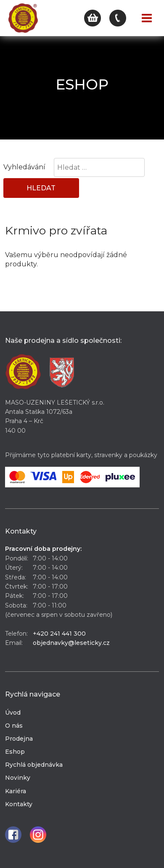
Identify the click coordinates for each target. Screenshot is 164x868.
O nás (14, 726)
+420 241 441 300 (59, 634)
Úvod (13, 713)
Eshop (15, 752)
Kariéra (16, 791)
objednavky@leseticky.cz (71, 643)
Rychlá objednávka (34, 765)
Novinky (18, 778)
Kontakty (19, 804)
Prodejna (19, 739)
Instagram (38, 835)
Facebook (13, 835)
